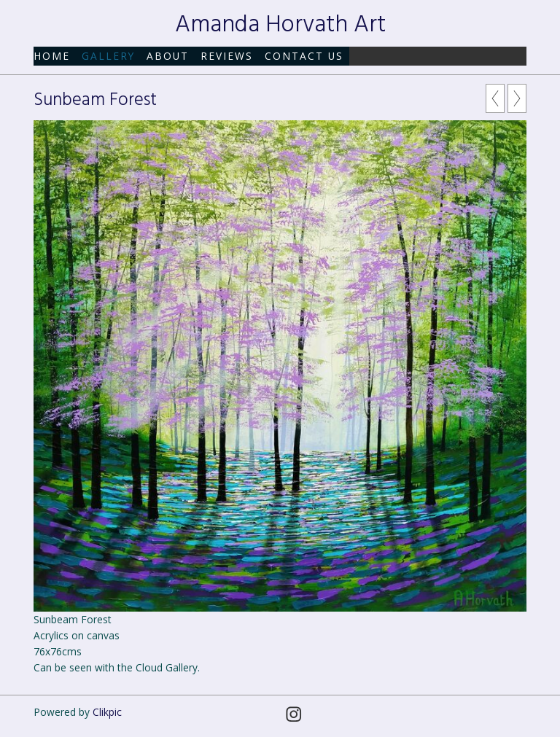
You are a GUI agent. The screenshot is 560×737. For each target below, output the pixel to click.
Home (52, 56)
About (168, 56)
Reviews (227, 56)
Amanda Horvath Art (280, 25)
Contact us (304, 56)
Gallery (108, 56)
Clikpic (107, 712)
